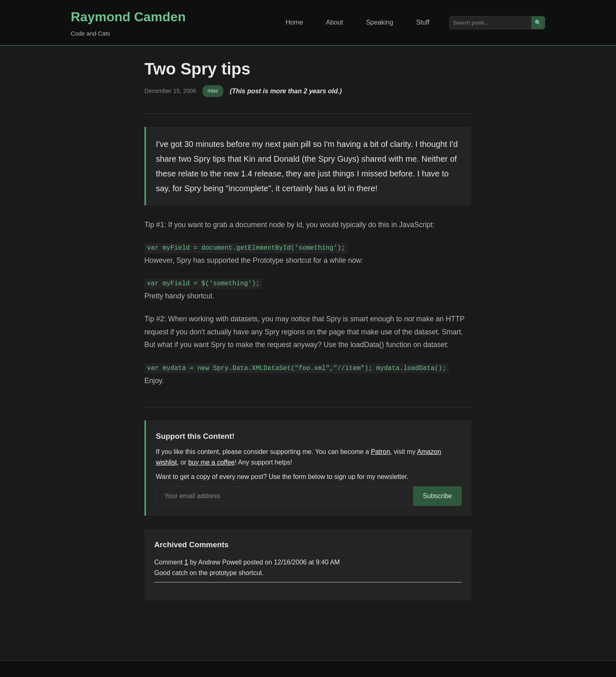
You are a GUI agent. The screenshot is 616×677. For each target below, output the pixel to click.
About (335, 22)
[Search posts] (490, 23)
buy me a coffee (211, 462)
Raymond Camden (128, 17)
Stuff (423, 22)
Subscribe (437, 496)
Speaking (380, 22)
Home (294, 22)
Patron (381, 452)
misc (213, 91)
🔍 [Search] (538, 23)
